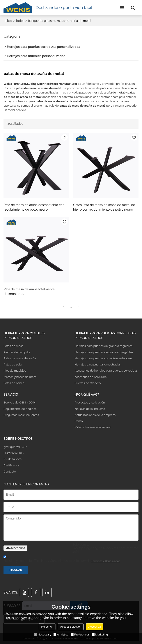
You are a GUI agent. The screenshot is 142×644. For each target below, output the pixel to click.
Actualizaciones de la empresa (95, 415)
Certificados (12, 465)
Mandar (16, 570)
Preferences (80, 634)
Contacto (10, 472)
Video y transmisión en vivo (93, 427)
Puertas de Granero (88, 383)
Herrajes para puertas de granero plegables (104, 352)
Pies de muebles (15, 371)
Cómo (79, 421)
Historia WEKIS (13, 453)
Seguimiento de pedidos (20, 409)
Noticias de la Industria (90, 409)
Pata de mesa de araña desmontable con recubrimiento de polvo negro (34, 207)
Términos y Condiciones (106, 561)
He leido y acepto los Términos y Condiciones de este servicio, (62, 560)
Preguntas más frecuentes (21, 415)
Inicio (8, 21)
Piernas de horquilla (17, 352)
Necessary (43, 634)
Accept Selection (71, 627)
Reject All (47, 627)
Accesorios (15, 548)
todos (20, 21)
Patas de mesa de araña (20, 358)
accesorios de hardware (91, 377)
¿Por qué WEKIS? (15, 447)
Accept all (94, 627)
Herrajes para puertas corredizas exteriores (103, 358)
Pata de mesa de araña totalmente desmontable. (29, 292)
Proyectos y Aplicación (90, 402)
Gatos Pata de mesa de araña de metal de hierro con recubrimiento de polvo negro (104, 207)
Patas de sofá (12, 364)
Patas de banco (14, 383)
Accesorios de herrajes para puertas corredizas (106, 371)
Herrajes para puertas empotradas (98, 364)
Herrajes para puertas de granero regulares (103, 346)
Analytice (61, 634)
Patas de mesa (13, 346)
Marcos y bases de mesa (20, 377)
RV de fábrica (12, 459)
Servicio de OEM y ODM (20, 402)
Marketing (100, 634)
